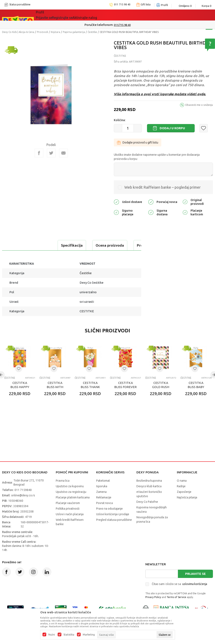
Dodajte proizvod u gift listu (138, 142)
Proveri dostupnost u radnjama (34, 256)
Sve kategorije (50, 15)
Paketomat (103, 491)
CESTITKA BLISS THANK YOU (90, 397)
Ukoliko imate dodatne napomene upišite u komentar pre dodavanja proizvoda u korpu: (157, 157)
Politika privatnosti (68, 519)
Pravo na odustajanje (109, 519)
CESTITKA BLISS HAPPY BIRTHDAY (20, 397)
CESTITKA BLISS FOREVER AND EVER (125, 397)
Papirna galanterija (74, 32)
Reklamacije (104, 508)
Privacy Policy (153, 607)
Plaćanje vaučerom (68, 513)
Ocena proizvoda (57, 245)
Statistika (69, 635)
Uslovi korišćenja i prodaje (113, 525)
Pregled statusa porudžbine (114, 530)
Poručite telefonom (99, 25)
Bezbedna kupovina (149, 491)
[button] (204, 128)
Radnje (181, 497)
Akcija (72, 15)
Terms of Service (176, 607)
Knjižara (55, 32)
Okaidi (117, 15)
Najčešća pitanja (187, 508)
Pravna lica (63, 491)
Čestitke (92, 32)
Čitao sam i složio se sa (179, 594)
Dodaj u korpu (172, 128)
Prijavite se (195, 584)
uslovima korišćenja (195, 594)
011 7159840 (23, 500)
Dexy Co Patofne (147, 512)
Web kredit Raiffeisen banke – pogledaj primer (163, 187)
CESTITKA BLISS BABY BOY (196, 397)
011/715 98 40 (122, 25)
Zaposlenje (184, 502)
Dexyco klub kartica (149, 497)
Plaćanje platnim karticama (73, 508)
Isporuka (102, 497)
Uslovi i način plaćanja (70, 525)
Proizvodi (43, 32)
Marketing (89, 635)
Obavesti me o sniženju (199, 105)
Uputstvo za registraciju (71, 502)
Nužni (52, 635)
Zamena (101, 502)
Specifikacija (19, 245)
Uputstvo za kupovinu (70, 497)
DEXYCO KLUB (94, 15)
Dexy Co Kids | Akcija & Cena (18, 32)
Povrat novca (104, 513)
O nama (182, 491)
